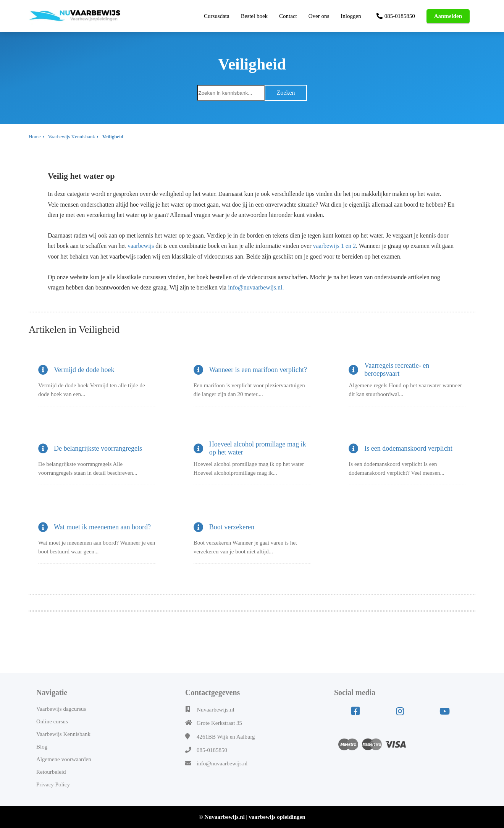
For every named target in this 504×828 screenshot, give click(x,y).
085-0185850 (212, 750)
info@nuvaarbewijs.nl (222, 763)
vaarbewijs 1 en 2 (334, 246)
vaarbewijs (141, 246)
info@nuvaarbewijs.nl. (257, 287)
